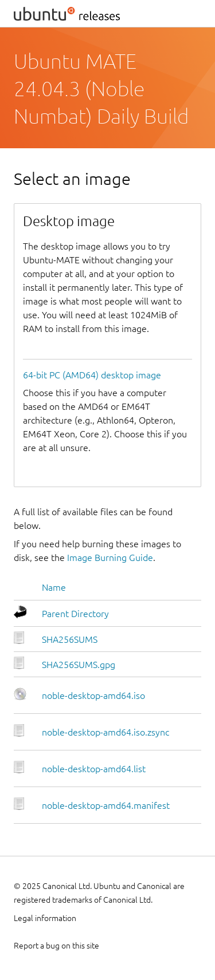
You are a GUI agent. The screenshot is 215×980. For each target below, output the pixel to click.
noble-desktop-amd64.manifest (106, 805)
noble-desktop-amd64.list (94, 769)
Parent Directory (75, 614)
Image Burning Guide (110, 558)
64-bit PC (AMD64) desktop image (92, 375)
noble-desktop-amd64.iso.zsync (105, 732)
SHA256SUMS (70, 639)
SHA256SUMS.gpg (79, 665)
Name (54, 587)
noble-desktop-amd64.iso (93, 696)
